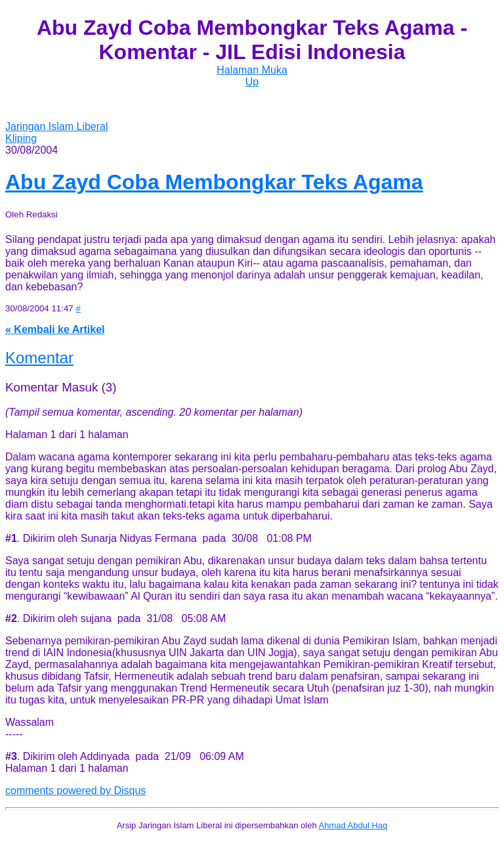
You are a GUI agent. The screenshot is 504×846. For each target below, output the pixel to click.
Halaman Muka (252, 70)
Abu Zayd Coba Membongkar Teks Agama (214, 182)
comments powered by (75, 790)
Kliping (21, 138)
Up (252, 82)
